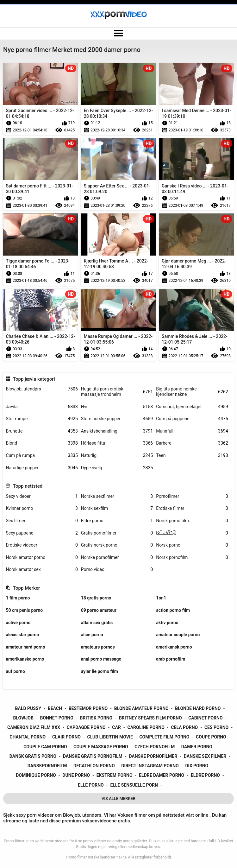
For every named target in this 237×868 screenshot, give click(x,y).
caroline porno (146, 727)
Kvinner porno (42, 508)
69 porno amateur (99, 610)
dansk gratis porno (33, 756)
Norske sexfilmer (117, 496)
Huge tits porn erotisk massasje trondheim (117, 392)
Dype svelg (117, 468)
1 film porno (18, 598)
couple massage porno (101, 747)
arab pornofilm (171, 659)
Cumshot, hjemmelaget (192, 407)
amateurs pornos (98, 647)
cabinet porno (205, 718)
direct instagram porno (150, 766)
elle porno (91, 785)
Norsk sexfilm (117, 508)
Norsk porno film (192, 521)
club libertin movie (110, 737)
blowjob (23, 718)
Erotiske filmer (192, 508)
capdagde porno (86, 727)
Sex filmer (42, 521)
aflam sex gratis (97, 623)
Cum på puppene (192, 419)
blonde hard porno (198, 708)
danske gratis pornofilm (93, 756)
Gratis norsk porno (117, 545)
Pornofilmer (192, 496)
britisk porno (96, 718)
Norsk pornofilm (192, 558)
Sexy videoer (42, 496)
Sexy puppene (42, 533)
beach (55, 708)
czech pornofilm (155, 747)
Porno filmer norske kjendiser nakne (96, 857)
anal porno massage (101, 659)
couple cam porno (45, 747)
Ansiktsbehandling (117, 431)
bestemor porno (88, 708)
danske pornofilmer (153, 756)
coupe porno (211, 737)
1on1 (161, 598)
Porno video (117, 570)
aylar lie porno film (100, 671)
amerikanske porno (25, 659)
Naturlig (117, 456)
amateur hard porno (25, 647)
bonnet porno (57, 718)
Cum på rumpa (42, 456)
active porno (18, 623)
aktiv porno (167, 623)
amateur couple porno (178, 635)
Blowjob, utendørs (42, 389)
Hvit (117, 407)
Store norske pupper (117, 419)
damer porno (197, 747)
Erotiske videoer (42, 545)
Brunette (42, 431)
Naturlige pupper (42, 468)
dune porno (76, 775)
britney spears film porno (150, 718)
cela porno (184, 727)
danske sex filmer (205, 756)
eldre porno (205, 775)
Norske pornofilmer (117, 558)
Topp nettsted (28, 486)
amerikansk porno (174, 647)
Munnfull (192, 431)
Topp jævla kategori (34, 379)
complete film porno (164, 737)
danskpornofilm (47, 766)
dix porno (197, 766)
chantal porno (28, 737)
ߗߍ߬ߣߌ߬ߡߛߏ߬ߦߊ (192, 533)
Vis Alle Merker (119, 798)
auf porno (15, 671)
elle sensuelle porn (134, 785)
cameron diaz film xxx (34, 727)
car (116, 727)
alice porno (92, 635)
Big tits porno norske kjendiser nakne (192, 392)
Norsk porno (192, 545)
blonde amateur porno (141, 708)
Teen (192, 456)
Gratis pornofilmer (117, 533)
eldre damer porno (162, 775)
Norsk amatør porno (42, 558)
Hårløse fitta (117, 443)
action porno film (173, 610)
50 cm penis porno (24, 610)
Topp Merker (26, 588)
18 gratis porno (96, 598)
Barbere (192, 443)
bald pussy (28, 708)
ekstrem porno (115, 775)
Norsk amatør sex (42, 570)
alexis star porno (22, 635)
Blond (42, 443)
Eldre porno (117, 521)
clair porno (66, 737)
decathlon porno (94, 766)
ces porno (216, 727)
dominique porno (36, 775)
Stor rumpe (42, 419)
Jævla (42, 407)
